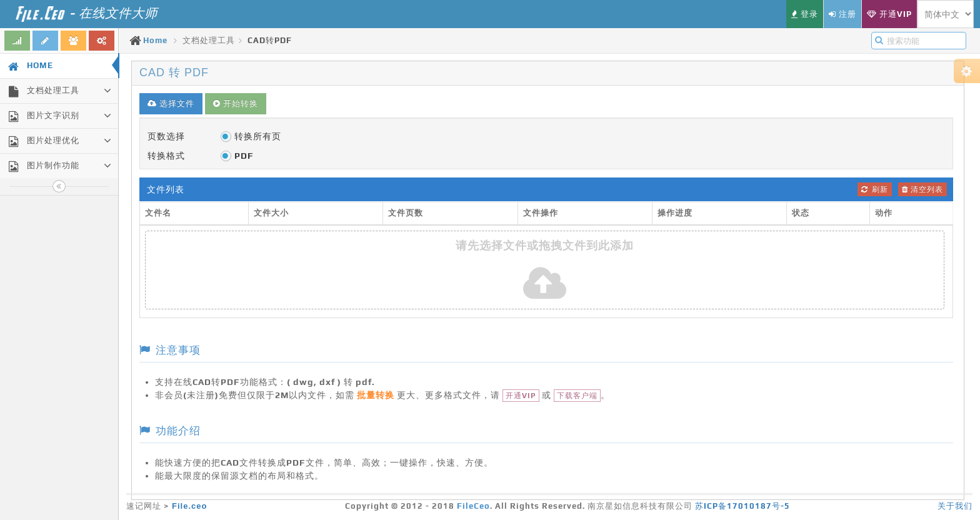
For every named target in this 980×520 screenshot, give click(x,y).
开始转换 (236, 103)
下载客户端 (577, 396)
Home (155, 40)
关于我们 (955, 506)
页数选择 (166, 136)
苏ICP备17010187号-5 (742, 506)
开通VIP (521, 396)
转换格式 (166, 156)
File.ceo (189, 506)
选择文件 (171, 103)
